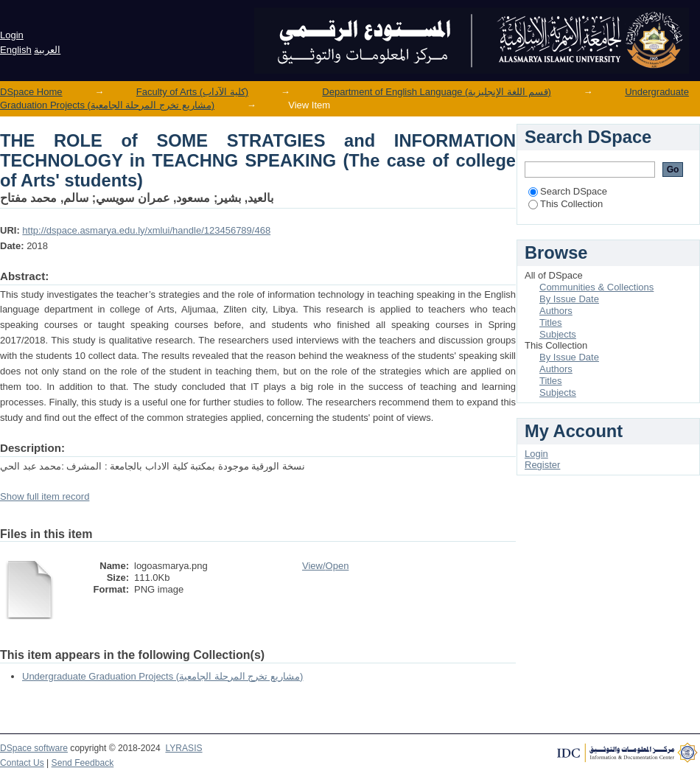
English (16, 50)
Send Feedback (83, 763)
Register (542, 465)
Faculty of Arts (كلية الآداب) (192, 92)
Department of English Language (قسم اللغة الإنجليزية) (437, 92)
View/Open (325, 566)
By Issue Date (569, 299)
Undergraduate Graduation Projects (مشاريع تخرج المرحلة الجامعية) (162, 676)
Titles (551, 322)
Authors (556, 311)
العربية (47, 50)
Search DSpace (568, 191)
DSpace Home (31, 92)
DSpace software (34, 748)
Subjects (558, 334)
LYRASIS (183, 748)
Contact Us (22, 763)
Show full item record (45, 496)
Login (12, 35)
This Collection (566, 204)
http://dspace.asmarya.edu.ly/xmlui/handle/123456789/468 (146, 230)
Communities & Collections (596, 287)
